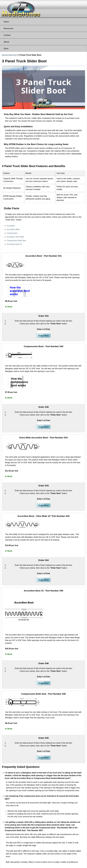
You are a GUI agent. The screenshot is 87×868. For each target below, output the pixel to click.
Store (6, 49)
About (6, 42)
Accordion (11, 226)
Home (6, 22)
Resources (8, 28)
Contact (7, 35)
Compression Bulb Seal (16, 241)
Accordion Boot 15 (14, 244)
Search (12, 55)
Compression (12, 233)
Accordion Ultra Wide (15, 237)
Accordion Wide (13, 229)
